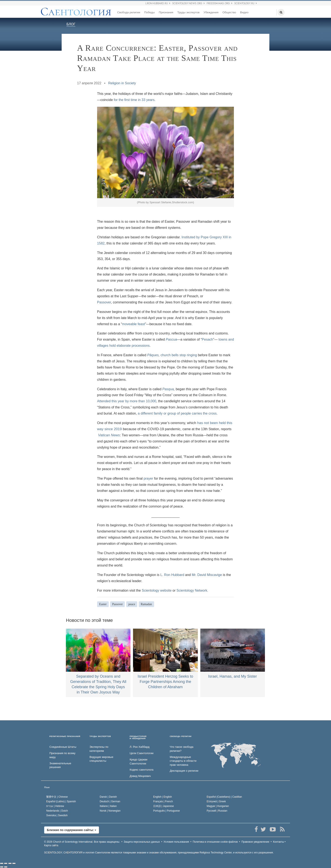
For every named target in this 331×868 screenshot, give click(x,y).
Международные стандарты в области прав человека (183, 761)
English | (163, 797)
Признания (166, 12)
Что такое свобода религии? (182, 749)
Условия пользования (176, 842)
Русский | (217, 811)
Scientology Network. (192, 590)
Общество (229, 12)
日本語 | (164, 806)
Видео (244, 12)
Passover (104, 302)
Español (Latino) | (61, 801)
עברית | (55, 806)
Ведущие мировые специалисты (101, 759)
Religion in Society (122, 83)
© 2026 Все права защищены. (82, 842)
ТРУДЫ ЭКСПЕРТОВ (100, 736)
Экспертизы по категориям (99, 749)
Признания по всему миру (62, 755)
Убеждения (211, 12)
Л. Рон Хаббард (140, 747)
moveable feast (134, 324)
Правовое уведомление (255, 842)
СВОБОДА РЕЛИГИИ (181, 736)
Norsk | (110, 811)
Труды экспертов (189, 12)
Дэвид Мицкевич (140, 776)
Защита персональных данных (142, 842)
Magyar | (218, 806)
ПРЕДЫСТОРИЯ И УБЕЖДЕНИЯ (138, 738)
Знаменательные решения (60, 765)
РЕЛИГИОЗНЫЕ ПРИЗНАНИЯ (65, 736)
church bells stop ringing (179, 355)
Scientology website (157, 590)
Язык (47, 787)
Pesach (207, 339)
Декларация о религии (184, 771)
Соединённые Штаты (63, 747)
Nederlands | (57, 811)
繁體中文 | (57, 797)
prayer (148, 478)
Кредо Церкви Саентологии (138, 762)
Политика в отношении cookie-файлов (215, 842)
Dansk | (108, 797)
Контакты (278, 842)
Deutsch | (110, 801)
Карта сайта (51, 845)
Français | (163, 801)
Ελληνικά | (216, 801)
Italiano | (108, 806)
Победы (149, 12)
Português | (167, 811)
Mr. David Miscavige (207, 575)
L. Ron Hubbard (172, 575)
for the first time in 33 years (134, 100)
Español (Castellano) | (224, 797)
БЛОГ (71, 24)
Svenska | (57, 815)
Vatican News (109, 435)
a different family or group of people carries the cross (177, 413)
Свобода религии (129, 12)
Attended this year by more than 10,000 (127, 401)
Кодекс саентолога (142, 770)
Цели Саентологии (142, 753)
